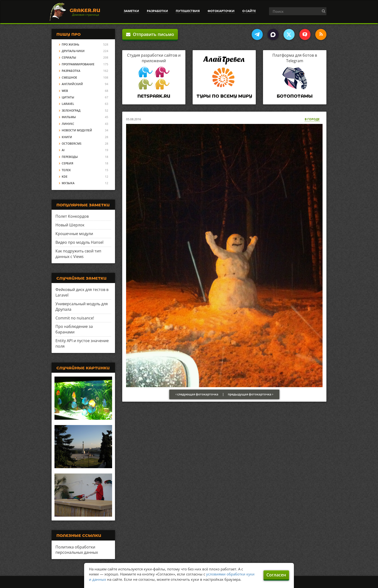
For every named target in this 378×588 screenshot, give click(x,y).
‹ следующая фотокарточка (197, 394)
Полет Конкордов (72, 216)
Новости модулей (77, 130)
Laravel (68, 104)
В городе (312, 119)
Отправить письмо (150, 34)
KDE (65, 177)
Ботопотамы (295, 96)
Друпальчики (73, 51)
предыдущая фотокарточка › (250, 394)
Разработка (71, 71)
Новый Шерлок (70, 225)
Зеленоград (71, 111)
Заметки (131, 11)
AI (63, 150)
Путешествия (188, 11)
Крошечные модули (74, 234)
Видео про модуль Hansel (79, 242)
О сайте (249, 11)
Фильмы (69, 117)
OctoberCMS (72, 144)
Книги (67, 137)
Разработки (157, 11)
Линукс (68, 124)
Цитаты (68, 97)
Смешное (69, 78)
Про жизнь (71, 44)
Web (65, 91)
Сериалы (69, 57)
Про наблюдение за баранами (74, 329)
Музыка (68, 183)
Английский (72, 84)
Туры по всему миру (224, 96)
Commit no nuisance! (75, 318)
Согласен (276, 575)
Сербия (67, 163)
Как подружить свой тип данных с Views (78, 254)
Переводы (70, 157)
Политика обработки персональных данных (77, 550)
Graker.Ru (85, 10)
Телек (66, 170)
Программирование (78, 64)
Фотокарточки (221, 11)
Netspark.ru (154, 96)
